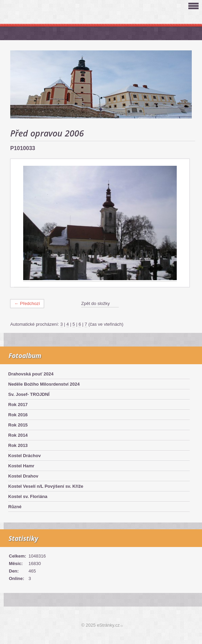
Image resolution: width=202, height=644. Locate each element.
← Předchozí (27, 303)
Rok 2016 (18, 415)
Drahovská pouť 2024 (31, 374)
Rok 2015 (18, 425)
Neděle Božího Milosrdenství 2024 (44, 384)
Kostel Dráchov (24, 456)
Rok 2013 (18, 445)
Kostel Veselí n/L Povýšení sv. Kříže (46, 486)
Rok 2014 (18, 435)
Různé (15, 507)
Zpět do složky (96, 303)
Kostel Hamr (21, 466)
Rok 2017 (18, 405)
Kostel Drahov (23, 476)
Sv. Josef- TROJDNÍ (29, 394)
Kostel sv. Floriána (28, 496)
